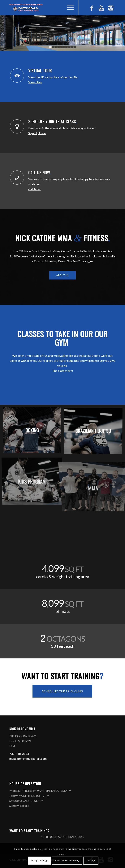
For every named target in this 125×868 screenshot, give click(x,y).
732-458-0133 (19, 753)
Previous (3, 33)
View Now (35, 82)
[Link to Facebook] (92, 10)
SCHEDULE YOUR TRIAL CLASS (53, 121)
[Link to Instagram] (111, 10)
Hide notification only (67, 860)
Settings (91, 860)
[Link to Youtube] (101, 10)
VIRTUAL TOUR (41, 71)
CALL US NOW (40, 173)
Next (122, 33)
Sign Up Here (37, 133)
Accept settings (39, 860)
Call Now (34, 189)
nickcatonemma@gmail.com (28, 758)
